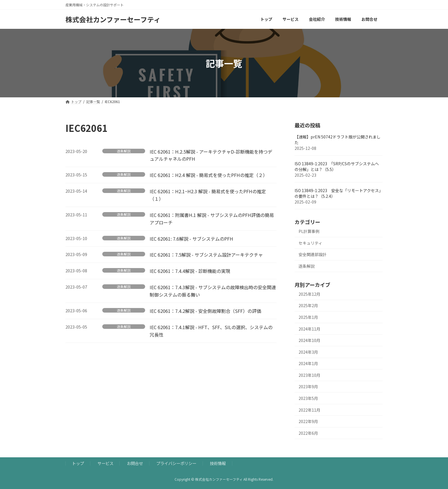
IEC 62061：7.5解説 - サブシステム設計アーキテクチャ (206, 255)
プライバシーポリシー (176, 463)
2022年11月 (309, 410)
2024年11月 (309, 329)
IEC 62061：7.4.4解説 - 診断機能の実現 (190, 271)
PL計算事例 (309, 231)
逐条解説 (124, 151)
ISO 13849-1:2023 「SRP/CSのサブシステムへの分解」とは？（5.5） (337, 166)
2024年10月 (309, 340)
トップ (78, 463)
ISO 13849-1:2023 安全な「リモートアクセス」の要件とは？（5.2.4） (338, 193)
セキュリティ (310, 243)
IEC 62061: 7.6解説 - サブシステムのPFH (191, 239)
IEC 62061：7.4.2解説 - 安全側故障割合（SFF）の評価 (205, 311)
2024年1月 (308, 363)
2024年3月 (308, 352)
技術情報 (218, 463)
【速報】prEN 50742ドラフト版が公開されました (338, 140)
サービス (105, 463)
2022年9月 (308, 421)
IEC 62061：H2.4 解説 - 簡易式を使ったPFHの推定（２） (209, 175)
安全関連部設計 (313, 254)
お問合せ (135, 463)
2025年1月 (308, 317)
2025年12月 (309, 294)
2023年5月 (308, 398)
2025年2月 (308, 305)
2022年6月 (308, 433)
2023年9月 (308, 387)
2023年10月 (309, 375)
